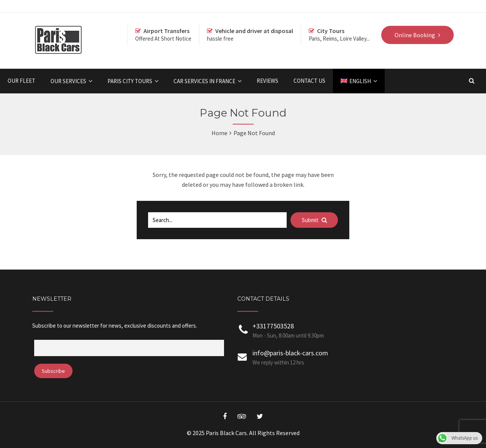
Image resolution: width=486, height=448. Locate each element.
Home (219, 133)
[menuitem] (359, 81)
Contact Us (309, 81)
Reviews (267, 81)
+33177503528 (273, 326)
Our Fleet (21, 81)
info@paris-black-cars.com (290, 353)
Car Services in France (204, 81)
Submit (314, 220)
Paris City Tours (130, 81)
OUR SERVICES (68, 81)
